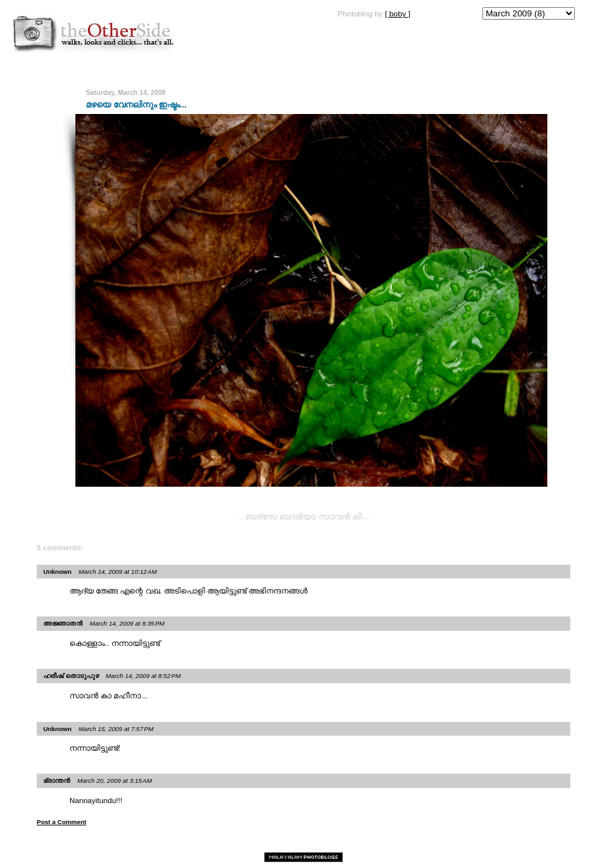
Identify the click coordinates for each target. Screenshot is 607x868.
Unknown (57, 572)
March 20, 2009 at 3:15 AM (115, 781)
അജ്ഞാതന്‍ (63, 623)
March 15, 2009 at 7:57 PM (116, 729)
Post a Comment (62, 822)
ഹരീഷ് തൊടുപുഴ (71, 676)
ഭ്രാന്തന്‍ (57, 781)
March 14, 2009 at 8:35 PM (127, 623)
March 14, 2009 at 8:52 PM (143, 676)
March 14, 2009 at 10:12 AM (118, 572)
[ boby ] (398, 14)
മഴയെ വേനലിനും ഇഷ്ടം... (136, 104)
